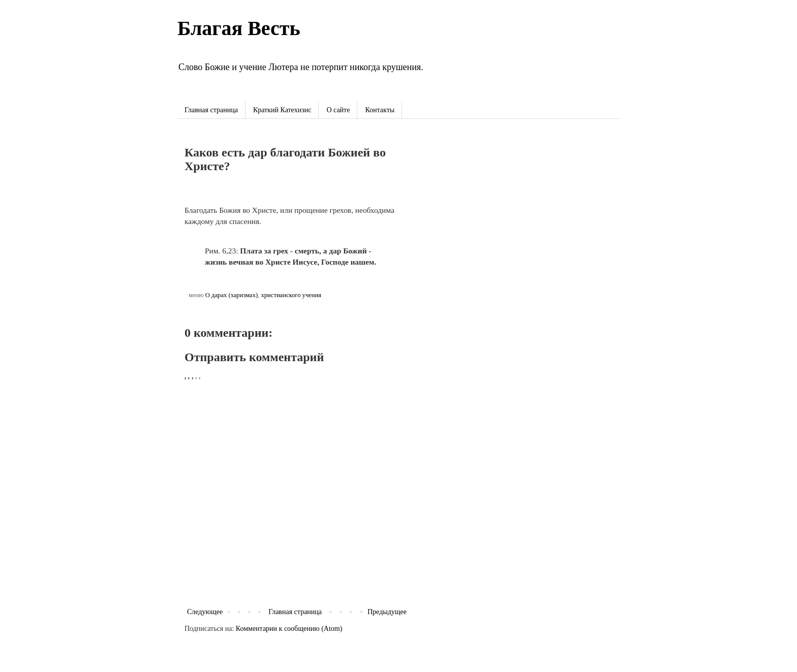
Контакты (380, 110)
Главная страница (211, 110)
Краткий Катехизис (282, 110)
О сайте (338, 110)
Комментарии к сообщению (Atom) (289, 629)
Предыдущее (387, 612)
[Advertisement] (518, 208)
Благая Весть (239, 28)
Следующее (205, 612)
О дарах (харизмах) (232, 295)
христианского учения (291, 295)
